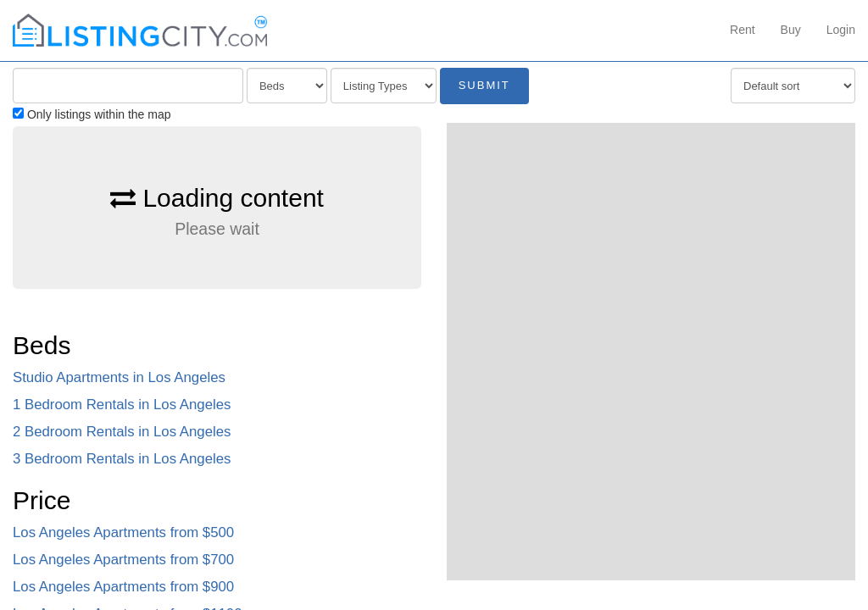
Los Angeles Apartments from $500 (123, 532)
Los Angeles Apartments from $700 (123, 560)
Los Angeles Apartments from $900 (123, 587)
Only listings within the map (92, 114)
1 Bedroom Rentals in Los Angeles (122, 405)
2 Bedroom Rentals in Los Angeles (122, 432)
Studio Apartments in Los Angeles (119, 377)
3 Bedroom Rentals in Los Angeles (122, 459)
